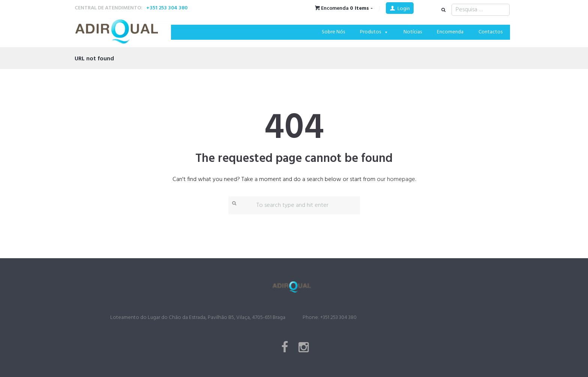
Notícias (413, 32)
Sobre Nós (333, 32)
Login (404, 9)
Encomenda (450, 32)
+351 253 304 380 (167, 8)
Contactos (490, 32)
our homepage (396, 180)
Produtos (374, 32)
